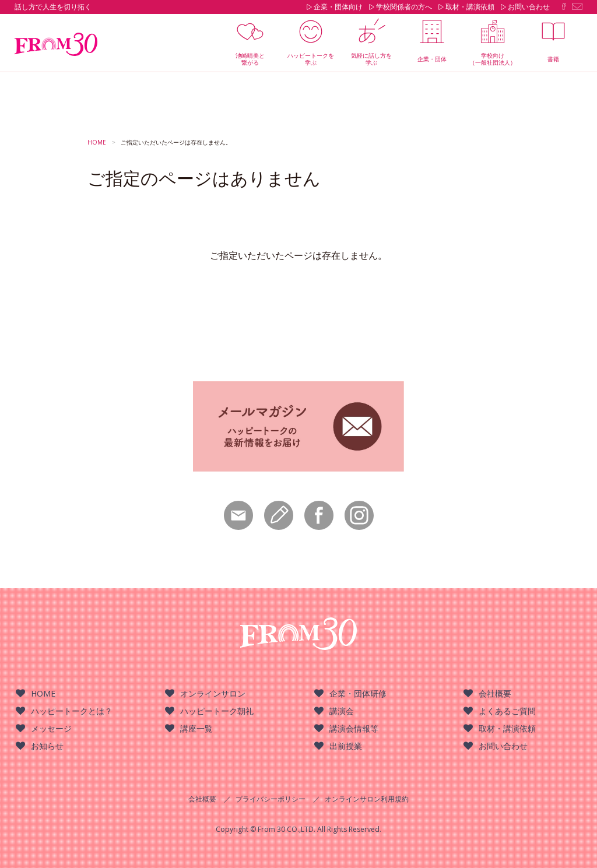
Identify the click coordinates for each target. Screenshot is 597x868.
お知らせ (47, 746)
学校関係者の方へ (404, 7)
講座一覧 (196, 728)
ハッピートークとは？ (72, 711)
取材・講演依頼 (470, 7)
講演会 (342, 711)
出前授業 (346, 746)
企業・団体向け (338, 7)
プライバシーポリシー (271, 799)
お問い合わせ (529, 7)
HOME (43, 693)
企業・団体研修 (358, 693)
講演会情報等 (354, 728)
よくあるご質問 (507, 711)
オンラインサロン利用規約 (367, 799)
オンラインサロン (213, 693)
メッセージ (51, 728)
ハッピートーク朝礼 (217, 711)
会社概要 (495, 693)
